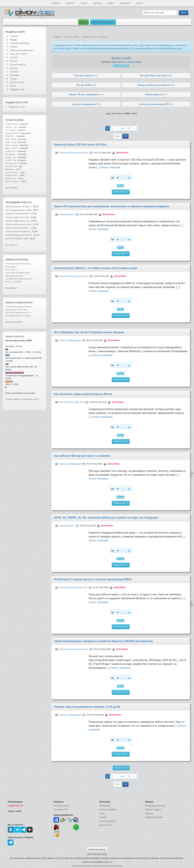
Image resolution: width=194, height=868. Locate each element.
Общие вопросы (67, 215)
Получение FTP (61, 810)
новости (26, 202)
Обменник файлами (20, 43)
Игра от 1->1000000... (14, 282)
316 (122, 128)
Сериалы (14, 72)
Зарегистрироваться (103, 22)
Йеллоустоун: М (12, 163)
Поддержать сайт (17, 102)
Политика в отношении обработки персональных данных (97, 866)
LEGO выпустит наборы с (18, 231)
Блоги (102, 813)
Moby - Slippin (11, 139)
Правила (149, 813)
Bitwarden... (10, 169)
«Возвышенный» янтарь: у (18, 206)
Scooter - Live (11, 157)
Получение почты (61, 806)
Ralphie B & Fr (11, 175)
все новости (11, 245)
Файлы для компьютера (22, 50)
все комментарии (14, 322)
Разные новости (18, 65)
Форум (139, 3)
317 (129, 128)
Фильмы (14, 68)
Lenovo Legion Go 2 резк (17, 217)
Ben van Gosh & (12, 181)
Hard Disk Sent (11, 166)
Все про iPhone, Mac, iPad (72, 402)
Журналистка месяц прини (18, 224)
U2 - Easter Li (11, 130)
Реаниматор (105, 806)
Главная (55, 3)
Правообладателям (154, 817)
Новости (70, 3)
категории (118, 66)
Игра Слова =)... (12, 270)
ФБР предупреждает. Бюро (18, 210)
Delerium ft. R (11, 151)
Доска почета (105, 825)
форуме (23, 260)
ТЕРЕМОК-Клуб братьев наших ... (19, 279)
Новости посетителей (130, 62)
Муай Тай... (10, 136)
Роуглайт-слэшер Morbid (18, 214)
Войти (83, 22)
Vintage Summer (12, 124)
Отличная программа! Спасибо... (19, 307)
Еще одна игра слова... (15, 276)
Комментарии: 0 (121, 254)
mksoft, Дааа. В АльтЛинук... (17, 310)
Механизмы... (11, 154)
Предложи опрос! (31, 399)
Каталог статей (17, 82)
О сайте (103, 817)
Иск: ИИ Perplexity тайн (17, 238)
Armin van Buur (12, 172)
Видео (111, 3)
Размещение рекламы (155, 806)
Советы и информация (70, 340)
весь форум (11, 288)
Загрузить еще (121, 768)
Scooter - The (11, 160)
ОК (125, 136)
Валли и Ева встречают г (18, 228)
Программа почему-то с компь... (19, 316)
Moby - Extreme (12, 145)
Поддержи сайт (17, 89)
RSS (126, 66)
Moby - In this (11, 142)
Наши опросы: (15, 337)
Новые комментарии (19, 303)
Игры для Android (18, 54)
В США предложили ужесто (19, 235)
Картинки (14, 75)
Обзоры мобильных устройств (74, 153)
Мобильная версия (97, 850)
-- (117, 128)
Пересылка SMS (13, 133)
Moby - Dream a (12, 148)
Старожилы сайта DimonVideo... (19, 264)
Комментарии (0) (14, 399)
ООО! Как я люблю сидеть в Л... (19, 313)
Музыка (14, 61)
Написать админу (153, 810)
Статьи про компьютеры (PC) (73, 587)
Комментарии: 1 (121, 565)
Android (98, 3)
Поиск (13, 86)
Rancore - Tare (11, 127)
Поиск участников (107, 821)
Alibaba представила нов (17, 221)
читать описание (110, 167)
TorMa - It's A (11, 178)
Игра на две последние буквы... (18, 273)
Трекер (84, 3)
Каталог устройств (108, 810)
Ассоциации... (11, 267)
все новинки (11, 188)
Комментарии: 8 (121, 192)
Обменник (125, 3)
